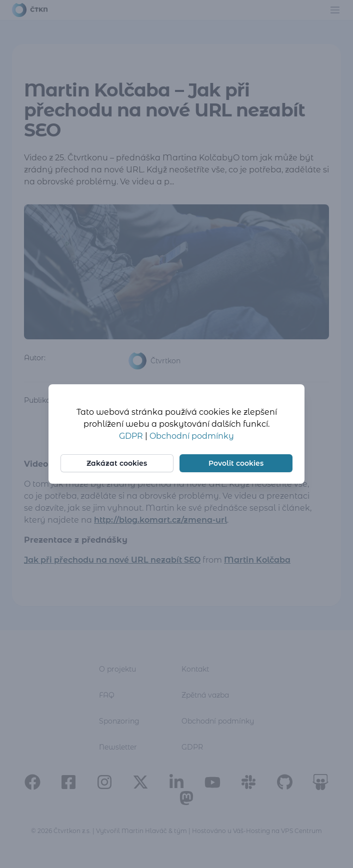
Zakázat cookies (117, 463)
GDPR (132, 436)
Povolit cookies (236, 463)
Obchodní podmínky (192, 436)
